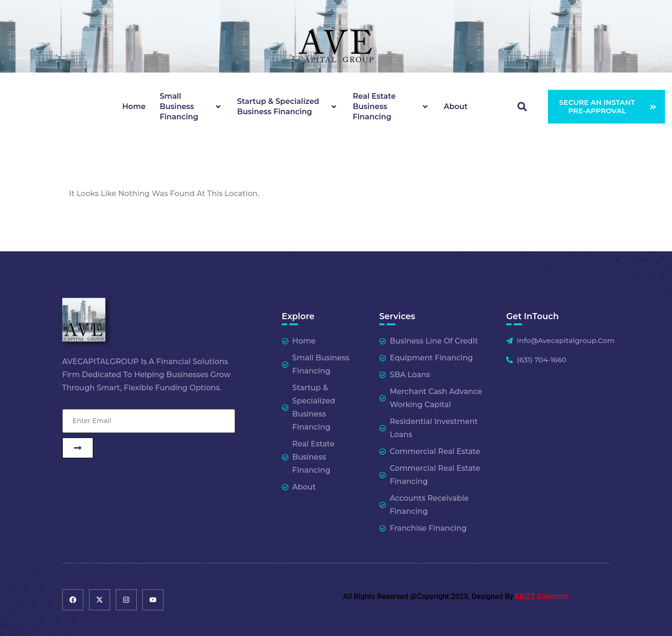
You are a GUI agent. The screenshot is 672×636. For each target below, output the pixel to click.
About (456, 106)
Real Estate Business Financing (391, 106)
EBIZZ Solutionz (542, 596)
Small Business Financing (191, 106)
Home (134, 106)
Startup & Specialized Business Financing (288, 106)
